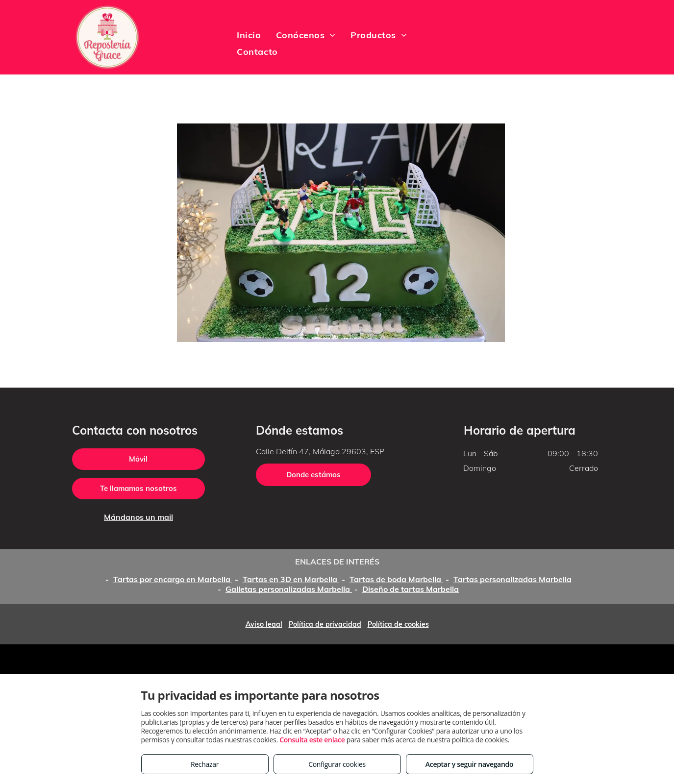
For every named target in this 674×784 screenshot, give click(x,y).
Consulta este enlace (312, 740)
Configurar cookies (337, 764)
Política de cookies (398, 624)
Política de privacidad (325, 624)
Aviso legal (264, 624)
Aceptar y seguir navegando (469, 764)
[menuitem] (249, 35)
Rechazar (205, 764)
